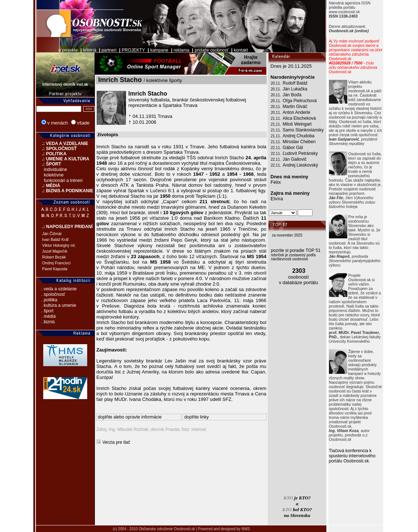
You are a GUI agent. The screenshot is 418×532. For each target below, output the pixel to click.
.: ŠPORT (49, 164)
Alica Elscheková (299, 118)
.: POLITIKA (51, 154)
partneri (109, 50)
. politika (49, 300)
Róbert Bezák (54, 257)
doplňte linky (197, 417)
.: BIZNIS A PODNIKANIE (64, 191)
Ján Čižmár (52, 234)
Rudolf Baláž (295, 83)
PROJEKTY (133, 50)
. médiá (49, 316)
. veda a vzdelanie (59, 289)
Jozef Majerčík (55, 251)
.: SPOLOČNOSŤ (56, 149)
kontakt (241, 50)
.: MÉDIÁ (48, 186)
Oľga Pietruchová (300, 101)
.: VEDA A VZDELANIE (62, 144)
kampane (159, 50)
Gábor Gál (293, 148)
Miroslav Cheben (299, 142)
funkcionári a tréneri (63, 181)
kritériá (90, 50)
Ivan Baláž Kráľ (55, 239)
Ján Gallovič (295, 159)
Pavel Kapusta (55, 269)
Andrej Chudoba (299, 136)
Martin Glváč (295, 107)
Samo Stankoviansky (303, 130)
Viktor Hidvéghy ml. (59, 245)
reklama (182, 50)
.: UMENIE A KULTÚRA (63, 159)
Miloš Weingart (297, 124)
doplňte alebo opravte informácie (130, 417)
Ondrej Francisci (56, 263)
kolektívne (54, 175)
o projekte (68, 50)
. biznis (48, 322)
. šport (47, 311)
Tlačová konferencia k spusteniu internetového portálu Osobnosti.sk (352, 456)
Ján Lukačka (295, 89)
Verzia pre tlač (116, 442)
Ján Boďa (292, 95)
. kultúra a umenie (59, 305)
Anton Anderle (297, 112)
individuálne (56, 170)
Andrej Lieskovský (301, 165)
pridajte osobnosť (212, 50)
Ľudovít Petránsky (300, 153)
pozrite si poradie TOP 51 (295, 250)
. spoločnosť (53, 294)
